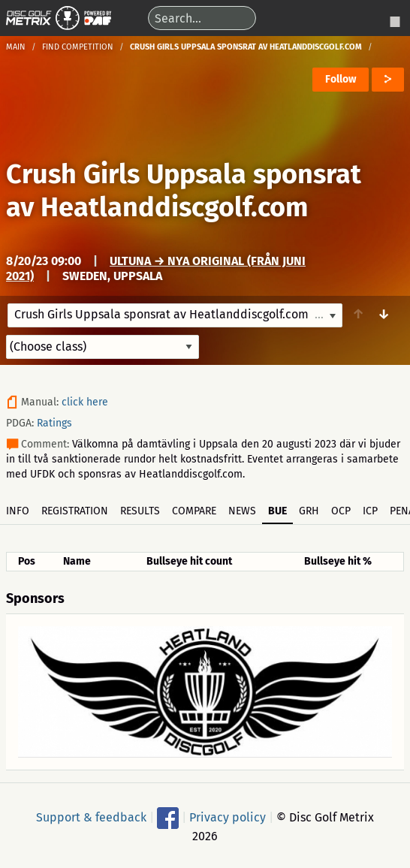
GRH (309, 511)
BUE (277, 511)
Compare (194, 511)
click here (85, 402)
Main (16, 47)
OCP (341, 511)
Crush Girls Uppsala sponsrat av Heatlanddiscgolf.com (184, 191)
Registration (75, 511)
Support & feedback (91, 817)
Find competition (78, 47)
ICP (370, 511)
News (242, 511)
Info (18, 511)
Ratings (54, 423)
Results (140, 511)
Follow (341, 79)
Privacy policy (228, 817)
